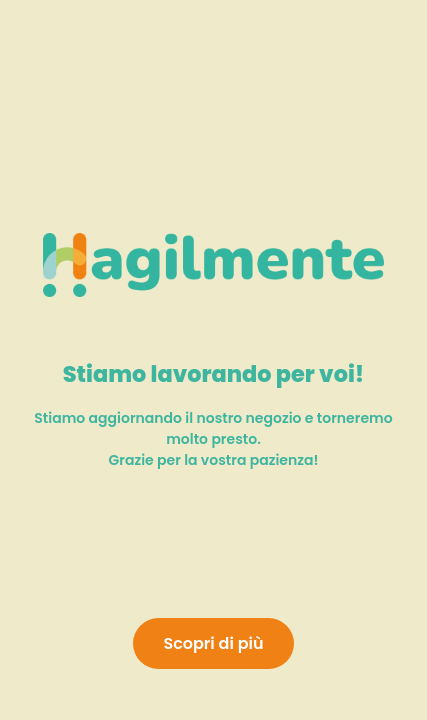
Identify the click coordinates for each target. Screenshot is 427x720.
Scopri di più (213, 643)
